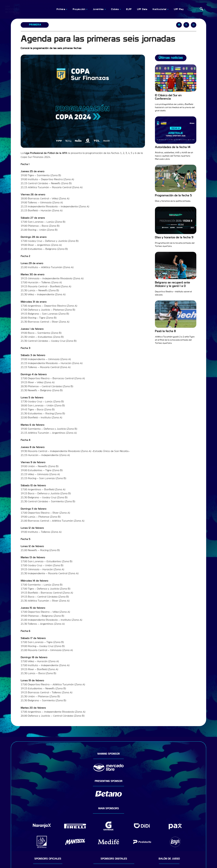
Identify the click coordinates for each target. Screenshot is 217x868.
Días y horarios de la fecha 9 (174, 237)
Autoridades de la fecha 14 (173, 147)
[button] (179, 25)
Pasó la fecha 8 (165, 331)
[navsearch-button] (201, 9)
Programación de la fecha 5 (173, 195)
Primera (35, 25)
